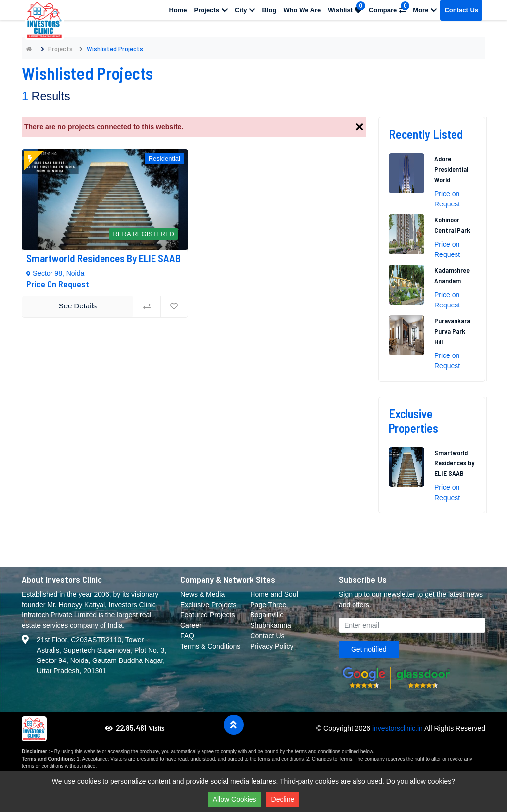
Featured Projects (208, 615)
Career (191, 625)
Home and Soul (274, 594)
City (245, 10)
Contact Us (461, 10)
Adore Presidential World (451, 169)
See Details (78, 306)
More (425, 10)
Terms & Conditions (210, 646)
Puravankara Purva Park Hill (452, 331)
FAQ (187, 636)
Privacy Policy (272, 646)
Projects (211, 10)
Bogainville (267, 615)
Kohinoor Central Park (452, 225)
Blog (269, 10)
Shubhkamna (271, 625)
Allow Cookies (235, 799)
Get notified (369, 649)
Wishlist (347, 8)
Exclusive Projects (208, 605)
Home (178, 10)
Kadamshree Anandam (452, 275)
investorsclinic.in (398, 728)
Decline (283, 799)
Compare (389, 8)
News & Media (203, 594)
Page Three (268, 605)
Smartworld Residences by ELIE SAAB (103, 258)
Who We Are (302, 10)
